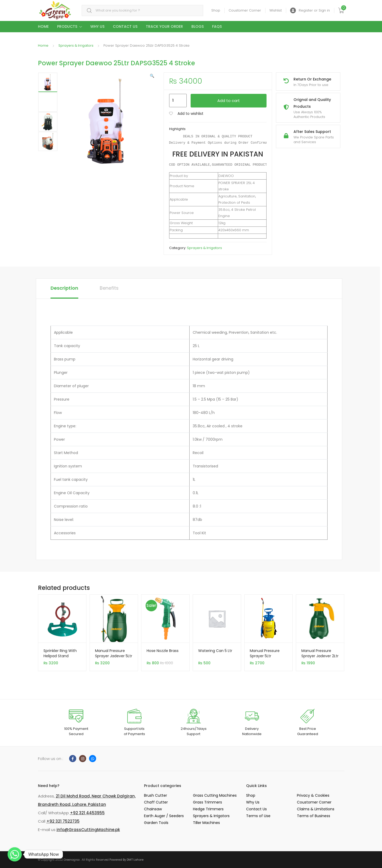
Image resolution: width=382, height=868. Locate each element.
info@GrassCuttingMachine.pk (88, 830)
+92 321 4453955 (87, 813)
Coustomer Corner (245, 10)
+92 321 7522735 (63, 821)
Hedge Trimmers (208, 809)
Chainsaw (153, 809)
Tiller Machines (206, 823)
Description (64, 288)
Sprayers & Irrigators (76, 45)
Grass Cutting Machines (215, 795)
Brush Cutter (156, 795)
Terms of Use (258, 816)
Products (67, 26)
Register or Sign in (310, 11)
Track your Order (164, 26)
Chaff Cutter (156, 802)
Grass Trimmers (207, 802)
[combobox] (142, 11)
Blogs (198, 26)
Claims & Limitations (316, 809)
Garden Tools (156, 823)
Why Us (97, 26)
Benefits (109, 288)
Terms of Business (314, 816)
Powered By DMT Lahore (126, 860)
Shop (216, 10)
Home (43, 26)
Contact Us (125, 26)
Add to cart (229, 101)
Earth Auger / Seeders (164, 816)
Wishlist (276, 10)
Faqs (217, 26)
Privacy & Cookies (313, 795)
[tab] (64, 289)
